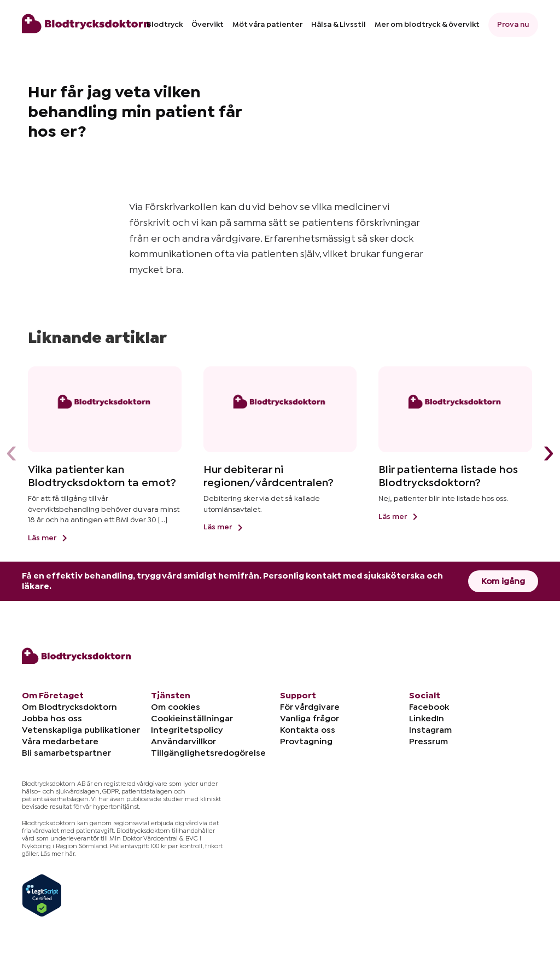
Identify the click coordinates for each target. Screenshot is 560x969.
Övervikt (208, 25)
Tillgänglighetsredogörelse (208, 753)
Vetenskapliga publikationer (81, 730)
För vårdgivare (310, 707)
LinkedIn (427, 719)
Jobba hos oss (52, 719)
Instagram (430, 730)
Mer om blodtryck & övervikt (427, 25)
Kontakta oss (308, 730)
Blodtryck (165, 25)
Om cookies (176, 707)
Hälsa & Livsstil (339, 25)
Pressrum (428, 742)
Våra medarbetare (60, 742)
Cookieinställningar (192, 719)
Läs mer (49, 538)
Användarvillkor (183, 742)
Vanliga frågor (310, 719)
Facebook (429, 707)
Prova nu (513, 25)
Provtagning (306, 742)
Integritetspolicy (187, 730)
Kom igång (503, 581)
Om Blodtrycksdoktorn (69, 707)
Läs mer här (57, 854)
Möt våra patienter (267, 25)
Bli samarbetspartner (66, 753)
